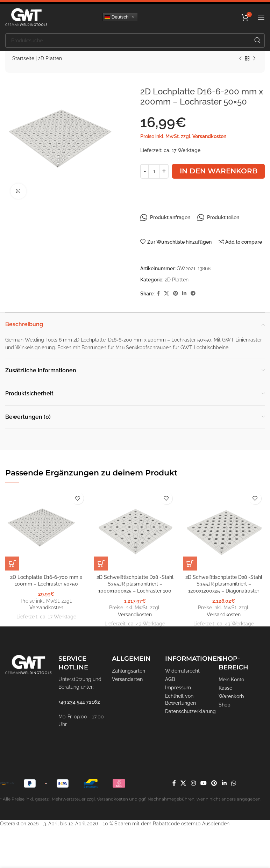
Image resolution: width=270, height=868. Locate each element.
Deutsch (117, 17)
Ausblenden (216, 824)
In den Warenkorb (219, 171)
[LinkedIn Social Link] (184, 293)
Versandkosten (209, 136)
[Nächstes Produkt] (254, 59)
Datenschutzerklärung (188, 711)
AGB (170, 679)
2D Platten (50, 58)
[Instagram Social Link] (193, 783)
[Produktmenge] (154, 171)
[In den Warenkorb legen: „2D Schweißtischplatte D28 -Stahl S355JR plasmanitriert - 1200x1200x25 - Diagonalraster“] (190, 564)
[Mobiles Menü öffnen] (261, 17)
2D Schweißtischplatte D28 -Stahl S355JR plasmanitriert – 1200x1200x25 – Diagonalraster (224, 584)
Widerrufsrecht (182, 671)
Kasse (225, 688)
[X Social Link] (166, 293)
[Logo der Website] (26, 16)
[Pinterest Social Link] (176, 293)
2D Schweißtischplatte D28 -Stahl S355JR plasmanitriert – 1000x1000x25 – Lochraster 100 (135, 584)
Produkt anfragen (165, 217)
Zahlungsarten (129, 671)
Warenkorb (231, 696)
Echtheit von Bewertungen (180, 700)
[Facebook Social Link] (158, 293)
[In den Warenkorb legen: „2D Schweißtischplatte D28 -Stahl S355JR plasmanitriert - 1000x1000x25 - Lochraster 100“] (101, 564)
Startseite (23, 58)
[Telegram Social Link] (193, 293)
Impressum (178, 688)
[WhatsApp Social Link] (233, 783)
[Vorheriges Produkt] (240, 59)
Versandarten (127, 679)
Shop (225, 705)
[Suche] (135, 41)
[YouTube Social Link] (203, 783)
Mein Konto (231, 680)
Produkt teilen (218, 217)
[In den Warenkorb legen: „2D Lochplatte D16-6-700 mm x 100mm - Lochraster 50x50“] (12, 564)
